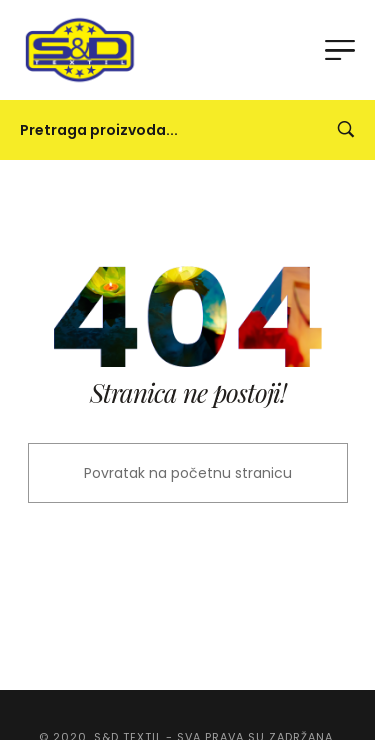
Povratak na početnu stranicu (188, 473)
